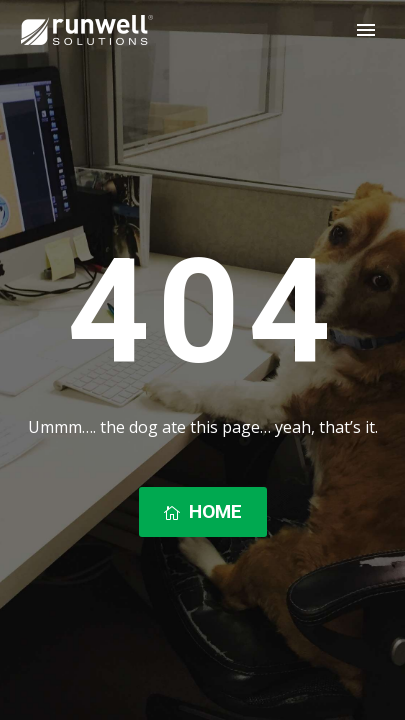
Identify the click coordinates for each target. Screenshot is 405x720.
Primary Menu (366, 30)
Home (203, 512)
